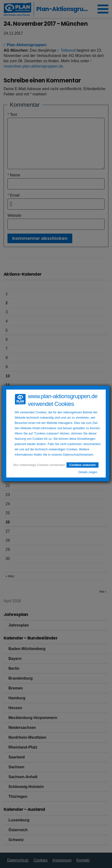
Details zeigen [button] (88, 472)
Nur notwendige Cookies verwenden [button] (39, 465)
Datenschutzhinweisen (78, 455)
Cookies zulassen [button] (82, 465)
